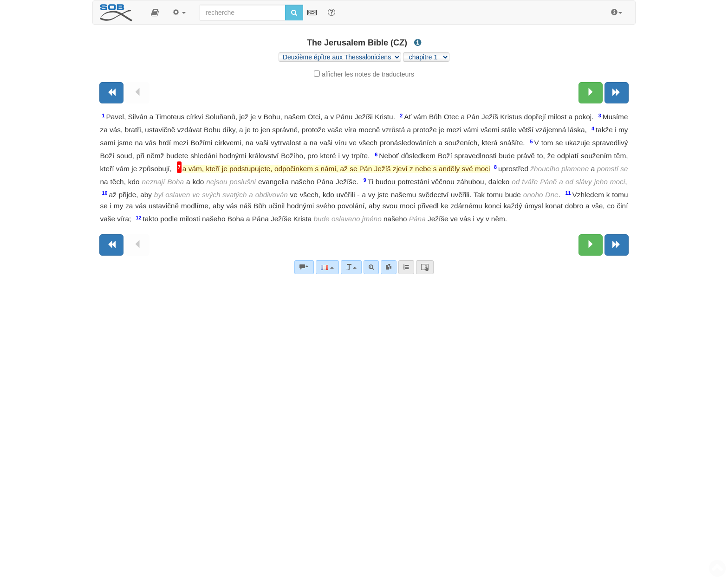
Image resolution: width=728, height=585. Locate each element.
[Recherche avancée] (371, 267)
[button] (155, 13)
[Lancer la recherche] (294, 13)
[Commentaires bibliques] (304, 267)
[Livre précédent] (111, 93)
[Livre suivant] (617, 93)
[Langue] (327, 267)
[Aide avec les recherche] (331, 12)
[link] (389, 267)
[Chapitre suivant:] (591, 93)
